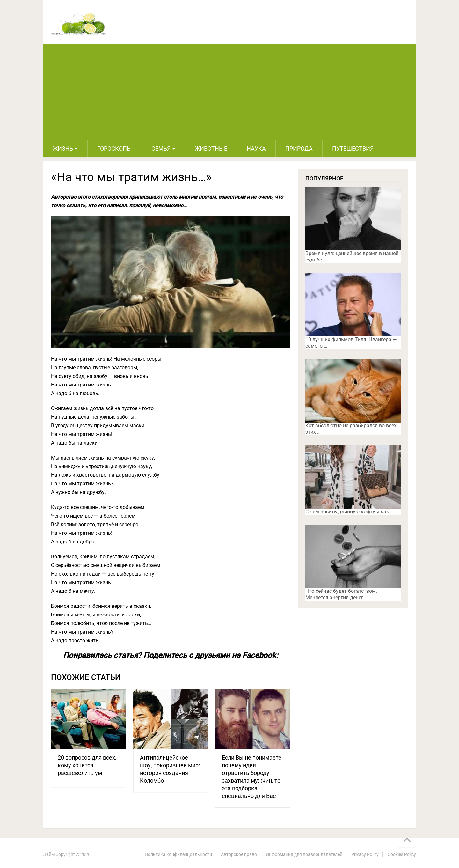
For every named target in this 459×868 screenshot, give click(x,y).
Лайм (49, 854)
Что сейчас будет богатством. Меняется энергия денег (341, 594)
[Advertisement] (229, 92)
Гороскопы (115, 148)
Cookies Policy (402, 854)
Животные (211, 148)
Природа (299, 148)
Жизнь (63, 148)
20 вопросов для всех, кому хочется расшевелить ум (87, 765)
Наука (256, 148)
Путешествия (353, 148)
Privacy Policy (365, 854)
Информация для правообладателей (304, 854)
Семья (161, 148)
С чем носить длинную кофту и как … (350, 512)
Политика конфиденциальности (178, 854)
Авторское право (239, 854)
